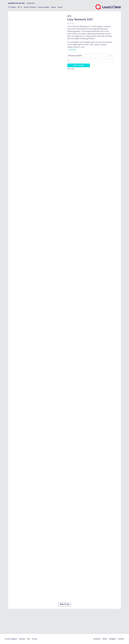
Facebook (97, 639)
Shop (60, 7)
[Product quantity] (90, 61)
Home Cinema (30, 7)
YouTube (121, 639)
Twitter (105, 639)
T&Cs (28, 639)
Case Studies (43, 7)
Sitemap (22, 639)
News (53, 7)
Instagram (113, 639)
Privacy (35, 639)
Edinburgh (31, 3)
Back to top (65, 604)
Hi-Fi (20, 7)
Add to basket (79, 65)
